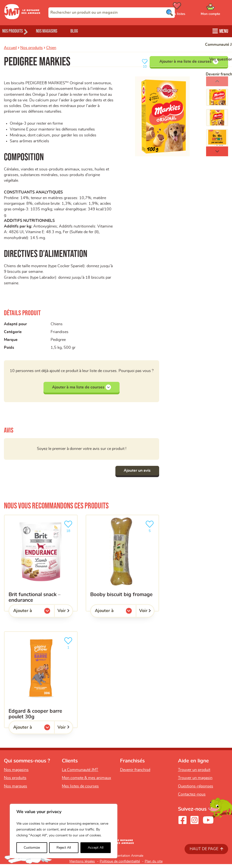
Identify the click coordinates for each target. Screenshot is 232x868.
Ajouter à (33, 616)
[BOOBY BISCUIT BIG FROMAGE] (122, 567)
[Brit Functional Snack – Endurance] (41, 567)
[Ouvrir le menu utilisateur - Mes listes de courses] (189, 11)
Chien (51, 47)
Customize (32, 848)
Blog (85, 31)
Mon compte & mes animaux (86, 782)
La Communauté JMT (80, 773)
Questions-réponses (196, 790)
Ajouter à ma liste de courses (189, 61)
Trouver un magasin (195, 782)
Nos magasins (54, 31)
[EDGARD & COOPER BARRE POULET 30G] (41, 684)
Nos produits (32, 47)
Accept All (96, 848)
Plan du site (154, 865)
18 (69, 530)
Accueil (10, 47)
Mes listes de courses (80, 790)
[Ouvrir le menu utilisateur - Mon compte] (217, 11)
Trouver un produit (194, 773)
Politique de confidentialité (120, 865)
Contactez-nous (192, 798)
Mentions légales (82, 865)
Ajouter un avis (136, 474)
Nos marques (16, 790)
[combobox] (112, 12)
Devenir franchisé (135, 773)
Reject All (64, 848)
